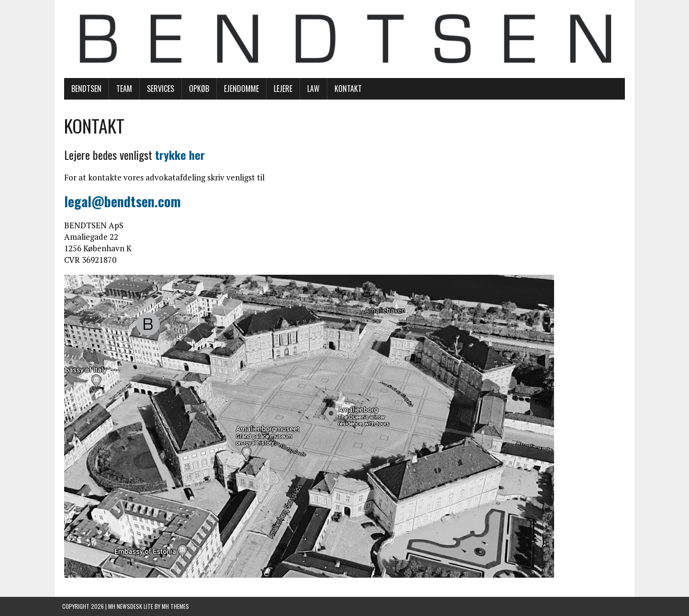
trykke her (178, 155)
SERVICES (159, 89)
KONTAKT (346, 89)
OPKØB (197, 89)
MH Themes (175, 607)
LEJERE (281, 89)
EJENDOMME (239, 89)
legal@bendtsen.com (121, 202)
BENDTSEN (84, 89)
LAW (311, 89)
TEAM (122, 89)
